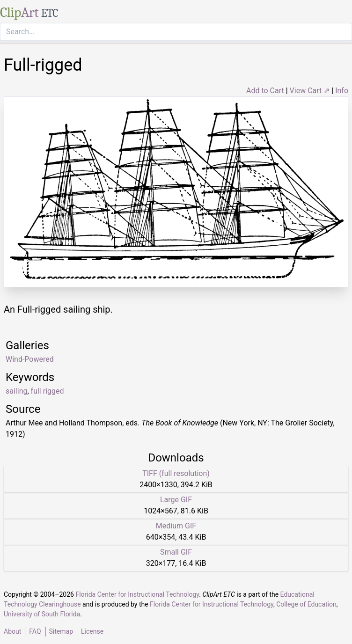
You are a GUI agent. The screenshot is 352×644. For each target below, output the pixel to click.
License (92, 631)
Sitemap (61, 631)
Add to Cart (265, 91)
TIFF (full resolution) (176, 473)
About (12, 631)
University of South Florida (42, 614)
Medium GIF (176, 526)
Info (342, 91)
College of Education (306, 604)
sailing (16, 391)
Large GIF (176, 500)
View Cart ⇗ (310, 91)
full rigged (48, 391)
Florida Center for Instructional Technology (137, 594)
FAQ (35, 631)
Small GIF (176, 552)
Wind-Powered (30, 359)
